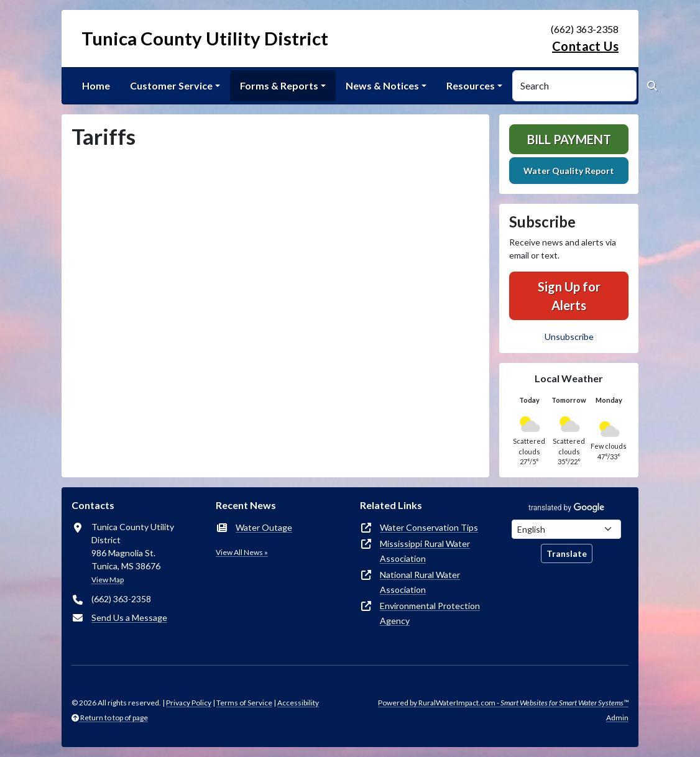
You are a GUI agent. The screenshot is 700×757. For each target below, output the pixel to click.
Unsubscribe (569, 337)
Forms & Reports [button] (279, 85)
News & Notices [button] (382, 85)
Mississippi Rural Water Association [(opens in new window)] (425, 551)
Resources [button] (471, 85)
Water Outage (264, 527)
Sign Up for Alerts (569, 296)
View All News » (242, 552)
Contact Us (585, 46)
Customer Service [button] (171, 85)
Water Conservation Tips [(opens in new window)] (429, 527)
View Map (108, 580)
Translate (567, 553)
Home (96, 85)
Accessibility (298, 703)
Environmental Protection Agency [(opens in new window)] (430, 613)
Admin (617, 718)
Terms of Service (244, 703)
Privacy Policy (189, 703)
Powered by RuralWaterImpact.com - (503, 703)
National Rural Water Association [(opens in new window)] (420, 582)
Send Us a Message (129, 617)
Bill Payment (569, 139)
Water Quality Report (569, 171)
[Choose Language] (566, 529)
